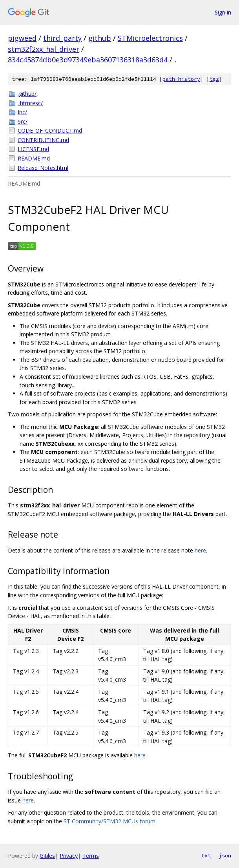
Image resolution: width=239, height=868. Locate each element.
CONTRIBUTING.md (43, 140)
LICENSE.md (33, 149)
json (225, 855)
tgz (214, 79)
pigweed (22, 38)
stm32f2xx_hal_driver (44, 49)
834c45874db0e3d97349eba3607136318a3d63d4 (88, 60)
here (200, 550)
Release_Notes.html (43, 168)
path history (181, 79)
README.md (34, 158)
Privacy (69, 856)
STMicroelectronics (150, 38)
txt (206, 855)
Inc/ (22, 112)
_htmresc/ (30, 103)
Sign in (223, 12)
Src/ (23, 121)
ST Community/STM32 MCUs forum (109, 821)
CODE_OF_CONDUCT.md (50, 130)
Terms (91, 856)
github (100, 38)
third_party (62, 38)
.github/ (27, 94)
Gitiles (47, 856)
